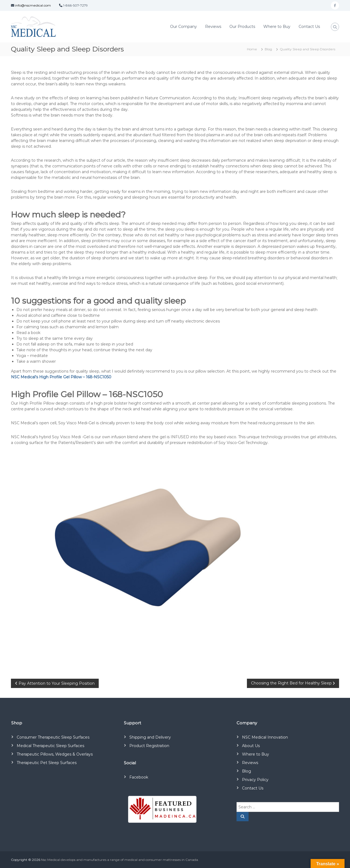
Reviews (213, 27)
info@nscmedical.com (33, 5)
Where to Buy (277, 27)
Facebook (139, 777)
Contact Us (309, 27)
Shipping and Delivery (150, 737)
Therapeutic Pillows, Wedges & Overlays (55, 754)
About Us (251, 746)
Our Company (183, 27)
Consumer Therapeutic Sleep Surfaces (53, 737)
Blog (268, 49)
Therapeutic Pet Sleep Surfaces (47, 763)
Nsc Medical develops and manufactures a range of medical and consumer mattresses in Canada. (120, 860)
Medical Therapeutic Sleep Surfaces (50, 746)
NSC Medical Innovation (265, 737)
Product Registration (149, 746)
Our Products (242, 27)
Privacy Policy (255, 780)
